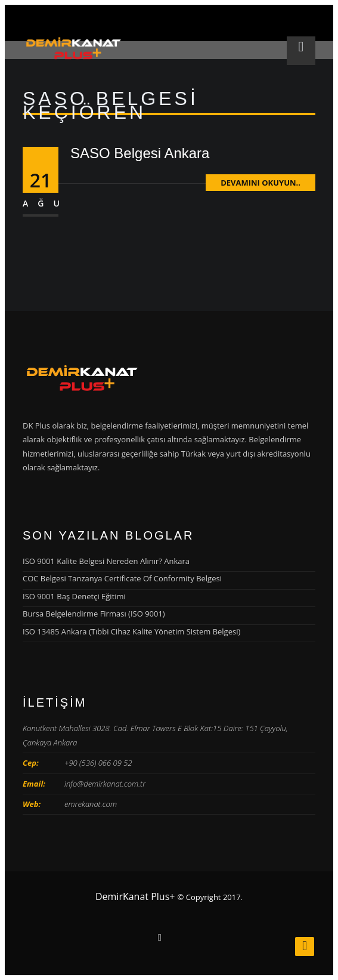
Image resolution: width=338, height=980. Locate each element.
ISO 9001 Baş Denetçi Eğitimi (74, 596)
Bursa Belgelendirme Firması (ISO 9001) (94, 614)
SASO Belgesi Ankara (140, 153)
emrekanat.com (91, 804)
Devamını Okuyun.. (261, 183)
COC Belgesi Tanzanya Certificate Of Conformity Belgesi (122, 578)
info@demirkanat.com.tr (105, 784)
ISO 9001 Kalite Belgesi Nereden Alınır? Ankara (106, 561)
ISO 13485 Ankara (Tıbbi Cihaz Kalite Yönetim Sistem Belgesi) (131, 631)
